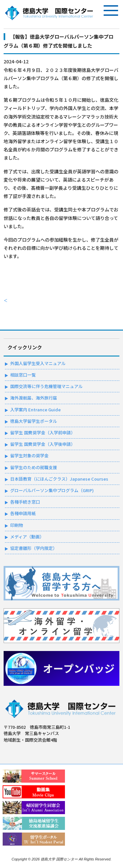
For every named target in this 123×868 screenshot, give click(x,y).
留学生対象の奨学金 (29, 456)
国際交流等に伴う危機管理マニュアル (46, 386)
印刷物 (17, 525)
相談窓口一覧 (23, 375)
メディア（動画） (27, 537)
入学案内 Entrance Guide (35, 410)
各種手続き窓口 (25, 502)
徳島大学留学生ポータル (34, 421)
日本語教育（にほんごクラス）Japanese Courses (59, 479)
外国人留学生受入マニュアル (38, 363)
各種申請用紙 (23, 513)
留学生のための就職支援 (34, 467)
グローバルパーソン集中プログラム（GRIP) (52, 490)
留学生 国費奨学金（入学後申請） (43, 444)
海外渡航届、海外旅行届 (34, 398)
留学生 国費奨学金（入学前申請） (43, 433)
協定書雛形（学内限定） (34, 548)
